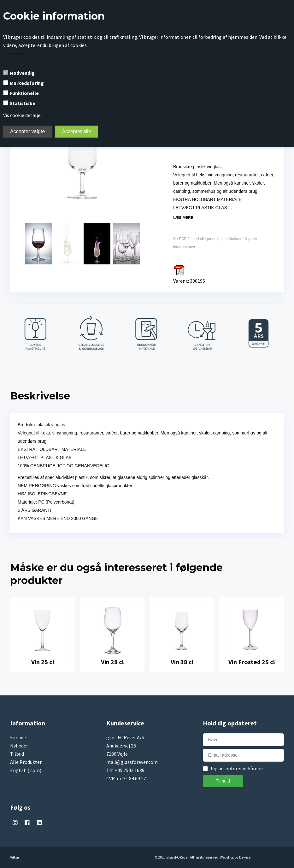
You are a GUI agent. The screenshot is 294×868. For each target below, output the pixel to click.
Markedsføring (27, 83)
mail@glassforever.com (132, 762)
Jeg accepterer (236, 768)
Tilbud (17, 754)
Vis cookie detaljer (23, 115)
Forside (18, 737)
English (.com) (26, 770)
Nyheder (19, 746)
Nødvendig (22, 73)
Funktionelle (24, 93)
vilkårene (253, 768)
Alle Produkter (26, 762)
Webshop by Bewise (235, 857)
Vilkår (15, 857)
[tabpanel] (42, 635)
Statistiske (23, 103)
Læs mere (14, 53)
